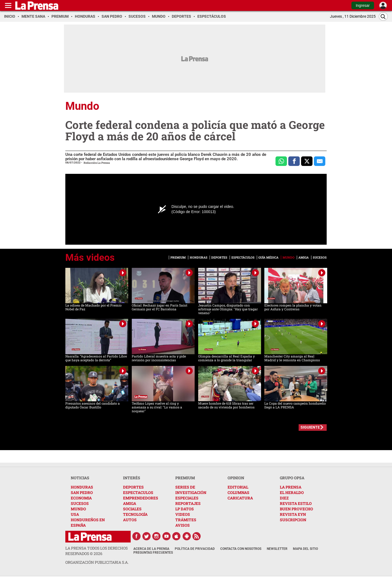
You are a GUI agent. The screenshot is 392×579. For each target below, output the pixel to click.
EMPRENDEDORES (141, 498)
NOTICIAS (80, 478)
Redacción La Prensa (97, 163)
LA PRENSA (291, 487)
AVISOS (183, 525)
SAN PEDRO (82, 492)
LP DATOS (185, 509)
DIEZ (284, 498)
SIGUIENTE (310, 427)
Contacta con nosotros (241, 549)
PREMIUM (185, 478)
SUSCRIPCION (293, 520)
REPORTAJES (188, 503)
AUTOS (130, 520)
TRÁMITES (186, 520)
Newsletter (277, 549)
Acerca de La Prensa (151, 549)
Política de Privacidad (195, 549)
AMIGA (130, 503)
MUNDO (78, 509)
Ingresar (363, 5)
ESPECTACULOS (138, 492)
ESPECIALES (187, 498)
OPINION (236, 478)
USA (75, 514)
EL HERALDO (292, 492)
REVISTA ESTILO (296, 503)
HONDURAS (82, 487)
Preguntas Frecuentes (153, 553)
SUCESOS (80, 503)
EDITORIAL (238, 487)
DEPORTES (133, 487)
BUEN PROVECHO (296, 509)
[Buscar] (383, 16)
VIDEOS (183, 514)
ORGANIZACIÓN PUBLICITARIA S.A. (97, 562)
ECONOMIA (81, 498)
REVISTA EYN (293, 514)
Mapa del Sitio (305, 549)
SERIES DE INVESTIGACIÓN (191, 490)
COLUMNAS (238, 492)
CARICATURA (240, 498)
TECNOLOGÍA (135, 514)
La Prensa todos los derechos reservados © (97, 551)
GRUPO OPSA (292, 478)
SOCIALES (132, 509)
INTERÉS (132, 478)
